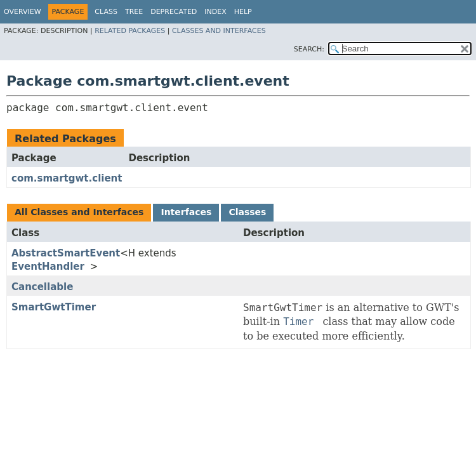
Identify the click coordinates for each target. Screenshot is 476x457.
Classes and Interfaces (219, 31)
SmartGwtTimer (54, 307)
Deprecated (174, 12)
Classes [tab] (247, 212)
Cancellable (42, 287)
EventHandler (48, 267)
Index (215, 12)
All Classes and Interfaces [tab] (79, 212)
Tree (134, 12)
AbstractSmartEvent (66, 253)
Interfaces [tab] (186, 212)
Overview (23, 12)
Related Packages (130, 31)
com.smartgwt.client (67, 178)
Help (243, 12)
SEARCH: (309, 49)
